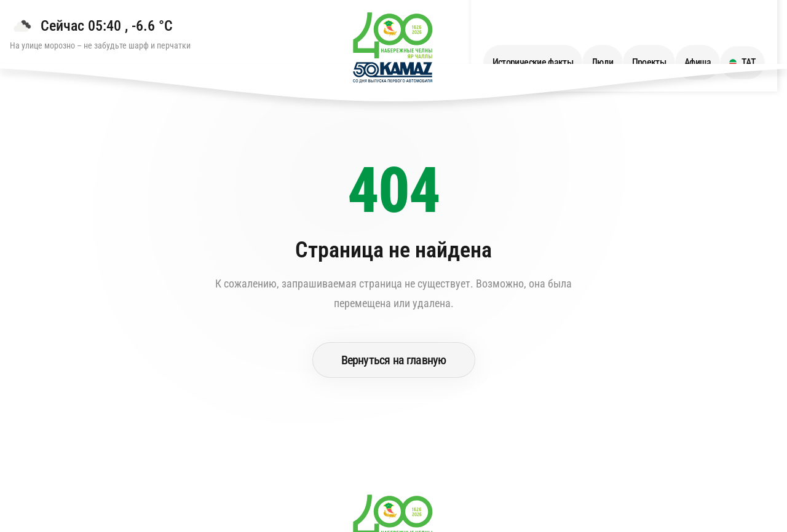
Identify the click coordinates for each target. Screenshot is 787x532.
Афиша (710, 32)
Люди (615, 32)
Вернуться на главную (394, 360)
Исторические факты (545, 32)
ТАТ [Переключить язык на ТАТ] (755, 32)
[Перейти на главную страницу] (393, 49)
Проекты (662, 32)
